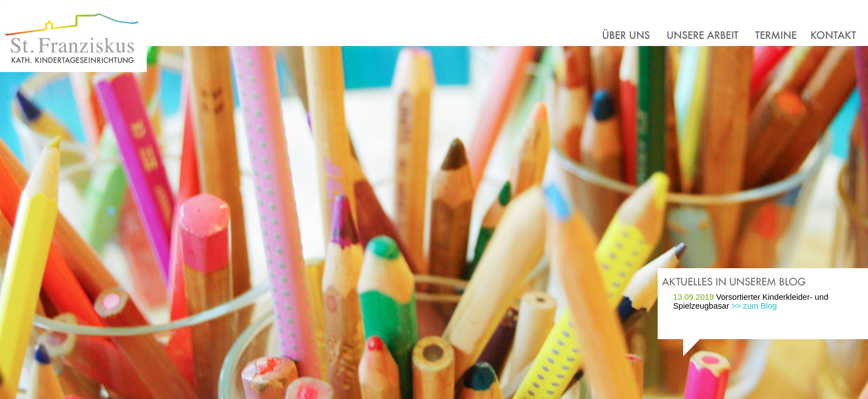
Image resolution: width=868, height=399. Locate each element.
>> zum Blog (754, 306)
